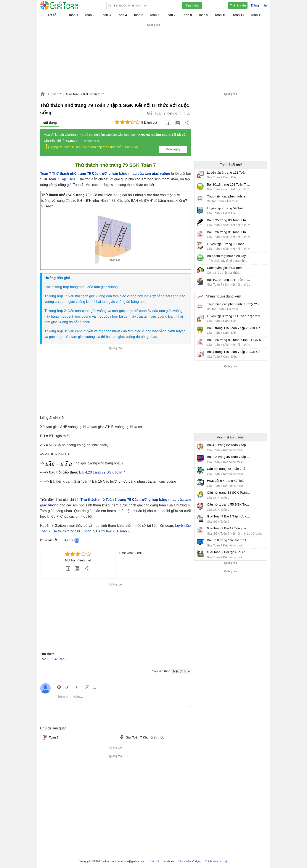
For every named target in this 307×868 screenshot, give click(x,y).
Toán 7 (56, 94)
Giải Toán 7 (59, 659)
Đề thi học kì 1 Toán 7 (113, 531)
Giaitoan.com (43, 94)
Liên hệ (155, 861)
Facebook (168, 861)
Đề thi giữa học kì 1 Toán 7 (73, 531)
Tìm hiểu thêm (90, 141)
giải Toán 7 (75, 185)
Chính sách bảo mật (216, 861)
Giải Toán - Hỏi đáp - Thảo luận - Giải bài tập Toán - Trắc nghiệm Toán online (67, 5)
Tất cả (52, 15)
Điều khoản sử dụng (189, 861)
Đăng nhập (259, 5)
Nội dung (50, 123)
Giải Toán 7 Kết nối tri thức (85, 94)
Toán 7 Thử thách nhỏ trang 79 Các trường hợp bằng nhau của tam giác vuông (105, 174)
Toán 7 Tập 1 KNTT (64, 179)
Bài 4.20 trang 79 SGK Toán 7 (102, 472)
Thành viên (238, 5)
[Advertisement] (154, 58)
